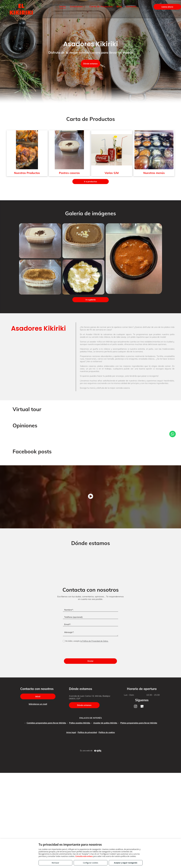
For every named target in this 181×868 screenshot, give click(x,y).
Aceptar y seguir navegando (126, 863)
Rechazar (55, 863)
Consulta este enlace (84, 856)
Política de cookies (107, 732)
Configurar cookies (90, 863)
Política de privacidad (87, 732)
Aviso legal (71, 732)
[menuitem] (63, 6)
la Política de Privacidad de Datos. (94, 641)
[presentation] (83, 651)
